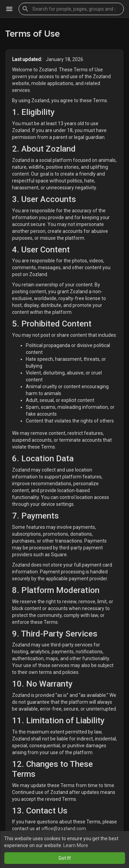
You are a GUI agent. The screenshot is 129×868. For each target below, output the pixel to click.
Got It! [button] (65, 858)
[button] (71, 9)
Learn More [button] (76, 845)
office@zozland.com (64, 829)
